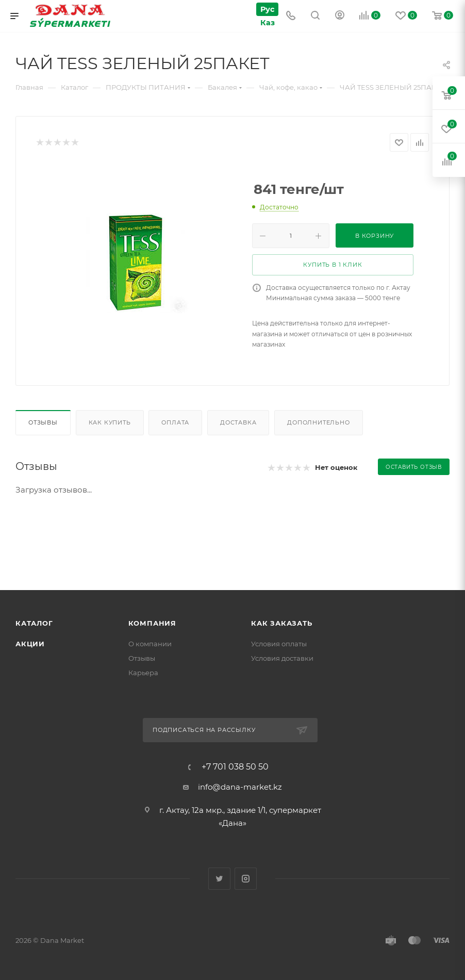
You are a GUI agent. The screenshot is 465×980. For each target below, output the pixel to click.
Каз (267, 22)
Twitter (219, 879)
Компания (152, 623)
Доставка (238, 422)
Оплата (175, 422)
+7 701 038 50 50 (235, 767)
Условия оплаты (279, 644)
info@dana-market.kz (240, 787)
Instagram (246, 879)
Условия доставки (282, 658)
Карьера (143, 673)
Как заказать (282, 623)
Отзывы (43, 422)
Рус (267, 9)
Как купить (110, 422)
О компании (150, 644)
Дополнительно (318, 422)
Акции (30, 644)
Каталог (34, 623)
